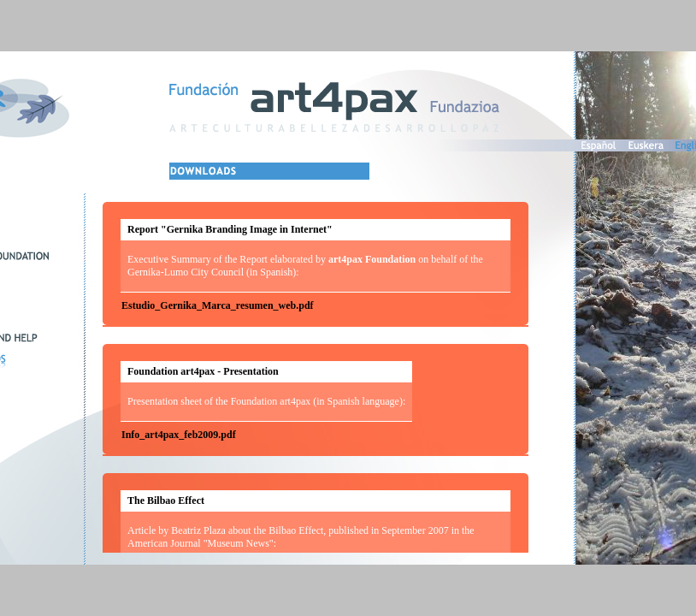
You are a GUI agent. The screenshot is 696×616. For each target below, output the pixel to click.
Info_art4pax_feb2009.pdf (179, 435)
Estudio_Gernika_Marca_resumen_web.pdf (218, 305)
